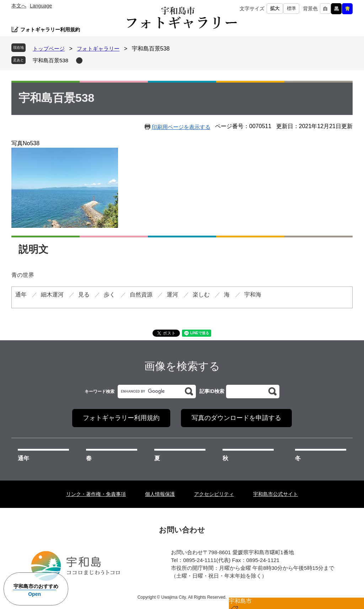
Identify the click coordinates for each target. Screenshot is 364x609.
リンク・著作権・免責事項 (96, 494)
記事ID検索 (212, 391)
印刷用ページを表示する (181, 127)
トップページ (49, 49)
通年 (23, 458)
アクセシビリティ (214, 494)
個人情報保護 (160, 494)
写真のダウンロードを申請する (236, 418)
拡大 (275, 8)
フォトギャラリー (98, 49)
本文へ (19, 6)
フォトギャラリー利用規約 (50, 30)
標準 (291, 8)
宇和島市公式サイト (275, 494)
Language (41, 6)
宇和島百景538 (50, 60)
